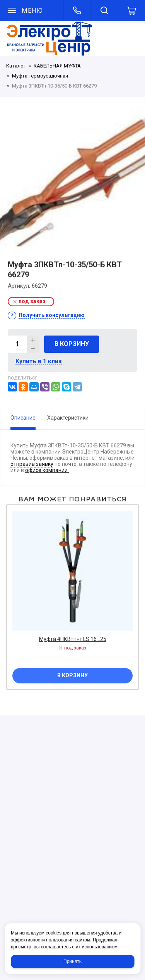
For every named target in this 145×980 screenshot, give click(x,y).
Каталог (16, 66)
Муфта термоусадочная (40, 76)
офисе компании (47, 470)
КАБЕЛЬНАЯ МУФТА (57, 66)
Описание (23, 418)
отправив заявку (32, 464)
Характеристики (68, 418)
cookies (54, 933)
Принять (72, 961)
